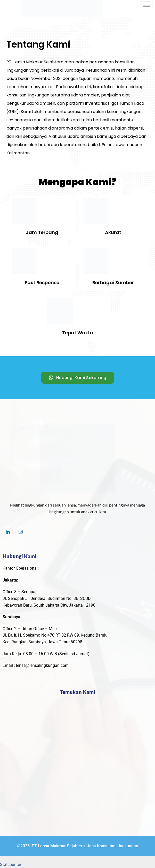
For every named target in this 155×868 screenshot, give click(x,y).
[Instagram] (21, 532)
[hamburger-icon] (147, 5)
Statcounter (11, 865)
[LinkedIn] (8, 532)
